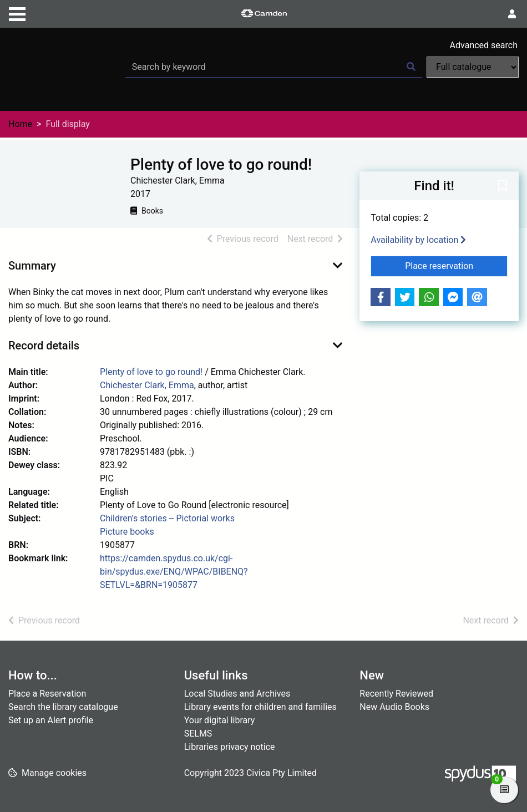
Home (20, 124)
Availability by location (418, 240)
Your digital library (220, 720)
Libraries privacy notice (230, 747)
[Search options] (473, 67)
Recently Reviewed (396, 694)
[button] (503, 186)
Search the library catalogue (63, 707)
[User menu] (512, 14)
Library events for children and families (260, 707)
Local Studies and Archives (237, 694)
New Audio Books (394, 707)
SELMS (198, 734)
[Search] (411, 67)
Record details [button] (44, 346)
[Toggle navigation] (17, 13)
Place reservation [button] (456, 265)
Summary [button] (32, 266)
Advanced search (484, 45)
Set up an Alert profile (51, 720)
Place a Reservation (47, 694)
